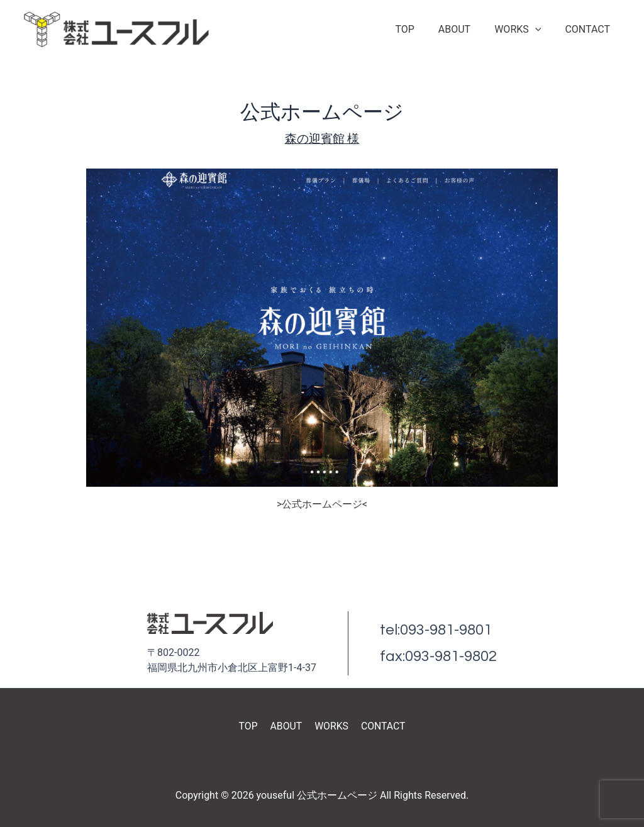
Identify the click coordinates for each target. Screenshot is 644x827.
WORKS (523, 30)
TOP (418, 29)
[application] (541, 30)
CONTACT (589, 29)
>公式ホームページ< (322, 504)
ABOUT (464, 29)
